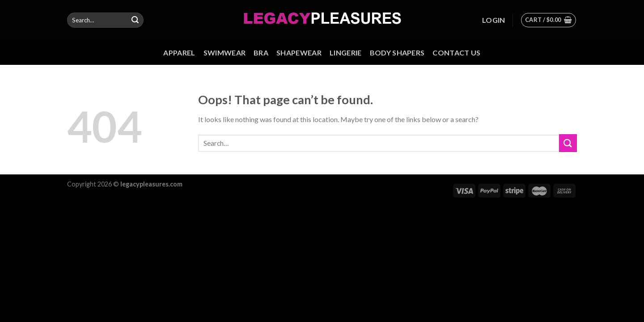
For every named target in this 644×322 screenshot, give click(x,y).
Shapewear (299, 53)
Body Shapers (397, 53)
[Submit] (135, 20)
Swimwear (225, 53)
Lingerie (346, 53)
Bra (261, 53)
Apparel (179, 53)
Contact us (456, 53)
